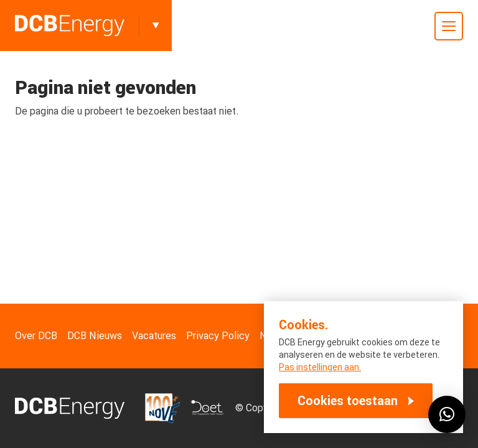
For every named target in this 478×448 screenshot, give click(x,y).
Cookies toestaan (348, 401)
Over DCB (36, 336)
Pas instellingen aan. (320, 367)
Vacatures (154, 336)
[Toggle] (156, 26)
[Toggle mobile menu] (449, 26)
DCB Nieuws (95, 336)
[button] (447, 414)
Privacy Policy (218, 336)
